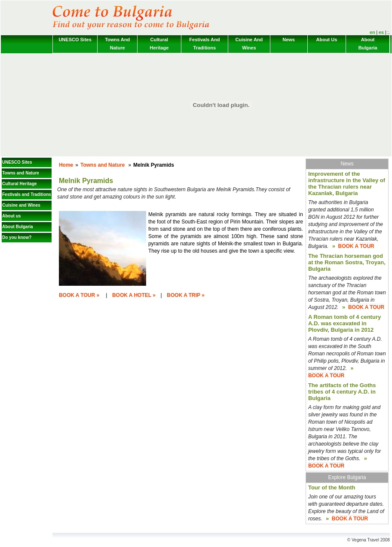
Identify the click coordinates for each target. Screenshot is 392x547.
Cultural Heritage (159, 44)
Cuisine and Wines (249, 44)
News (289, 40)
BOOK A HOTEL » (134, 295)
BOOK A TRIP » (186, 295)
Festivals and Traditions (204, 44)
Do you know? (17, 237)
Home (66, 165)
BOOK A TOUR (356, 246)
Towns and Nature (117, 44)
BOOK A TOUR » (79, 295)
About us (327, 40)
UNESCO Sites (75, 40)
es (381, 32)
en (372, 32)
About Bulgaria (368, 44)
